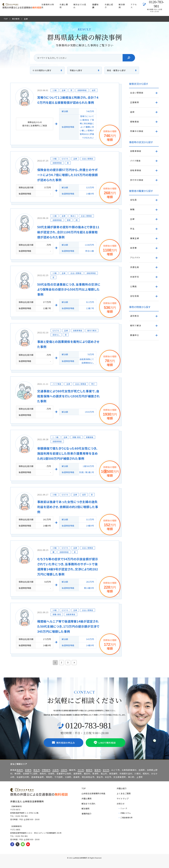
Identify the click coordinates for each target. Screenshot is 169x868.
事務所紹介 (86, 814)
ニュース (124, 808)
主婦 (132, 219)
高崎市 (20, 770)
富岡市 (98, 770)
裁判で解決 (136, 325)
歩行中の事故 (137, 180)
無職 (132, 209)
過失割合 (135, 316)
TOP (6, 19)
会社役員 (135, 296)
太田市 (55, 770)
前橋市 (28, 770)
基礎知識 (95, 6)
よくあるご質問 (124, 793)
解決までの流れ (80, 6)
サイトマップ (123, 799)
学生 (132, 229)
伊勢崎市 (46, 770)
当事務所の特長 (48, 6)
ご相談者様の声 (126, 818)
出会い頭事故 (137, 93)
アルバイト (135, 257)
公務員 (133, 286)
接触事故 (135, 122)
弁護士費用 (64, 6)
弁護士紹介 (109, 6)
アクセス (134, 6)
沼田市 (64, 770)
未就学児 (135, 277)
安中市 (106, 770)
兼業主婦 (135, 238)
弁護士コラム (126, 813)
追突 (132, 112)
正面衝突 (135, 102)
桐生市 (37, 770)
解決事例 (122, 6)
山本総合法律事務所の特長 (93, 793)
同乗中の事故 (137, 131)
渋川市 (81, 770)
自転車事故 (136, 170)
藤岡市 (89, 770)
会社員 (133, 200)
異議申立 (135, 335)
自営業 (133, 248)
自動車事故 (136, 151)
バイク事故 (135, 161)
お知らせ (121, 804)
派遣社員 (135, 267)
